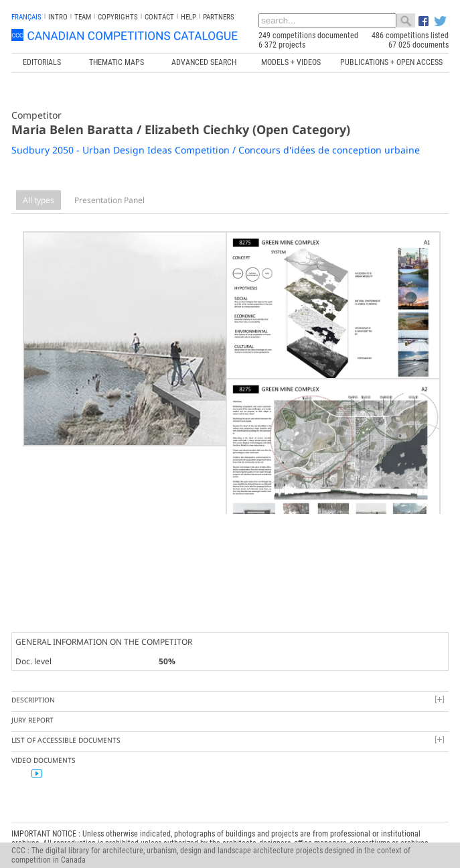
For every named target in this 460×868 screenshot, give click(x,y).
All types (39, 200)
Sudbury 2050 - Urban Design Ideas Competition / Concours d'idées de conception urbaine (216, 150)
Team (83, 17)
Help (188, 17)
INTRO (58, 17)
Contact (159, 17)
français (26, 17)
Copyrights (118, 17)
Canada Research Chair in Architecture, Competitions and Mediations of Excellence (290, 822)
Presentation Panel (109, 200)
